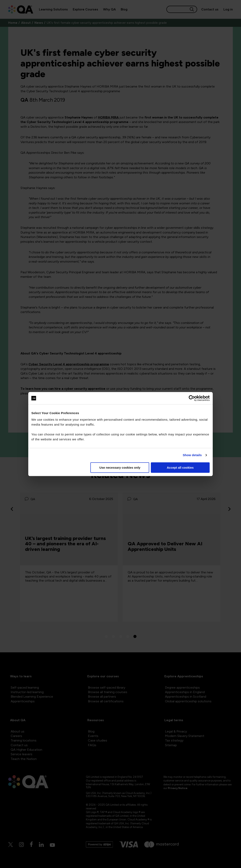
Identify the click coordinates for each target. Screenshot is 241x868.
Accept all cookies (180, 468)
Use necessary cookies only (120, 468)
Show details (192, 455)
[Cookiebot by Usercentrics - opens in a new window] (192, 398)
